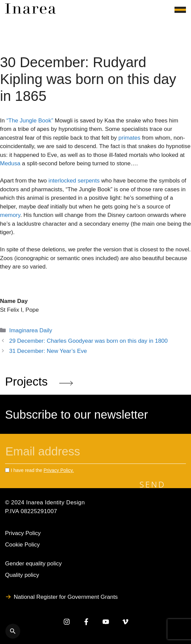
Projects (39, 381)
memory (10, 215)
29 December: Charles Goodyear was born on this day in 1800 (88, 341)
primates (130, 138)
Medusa (10, 163)
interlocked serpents (74, 181)
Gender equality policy (33, 564)
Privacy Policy (23, 533)
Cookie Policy (22, 545)
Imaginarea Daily (31, 330)
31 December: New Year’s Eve (48, 351)
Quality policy (22, 575)
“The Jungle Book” (30, 121)
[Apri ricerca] (13, 631)
